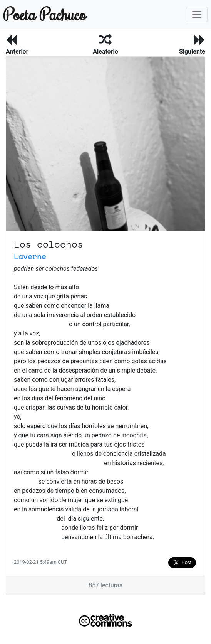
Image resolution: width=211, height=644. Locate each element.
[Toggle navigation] (197, 14)
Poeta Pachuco (45, 14)
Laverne (30, 256)
